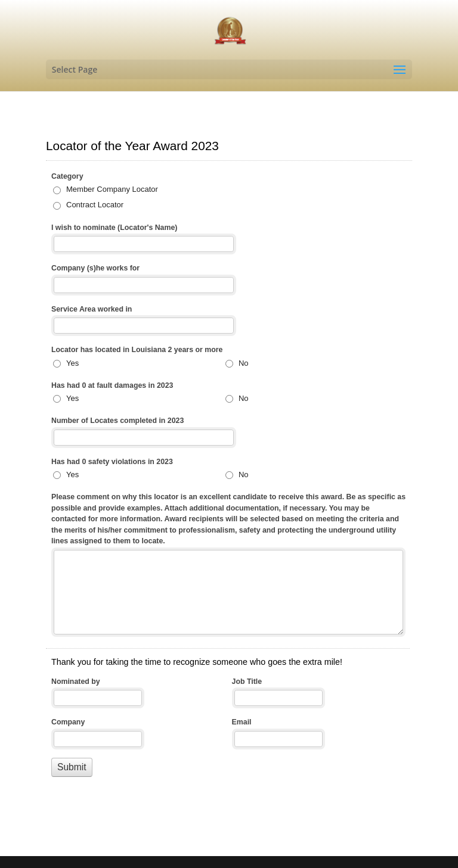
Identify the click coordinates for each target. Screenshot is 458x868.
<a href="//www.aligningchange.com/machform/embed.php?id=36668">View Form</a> (229, 472)
